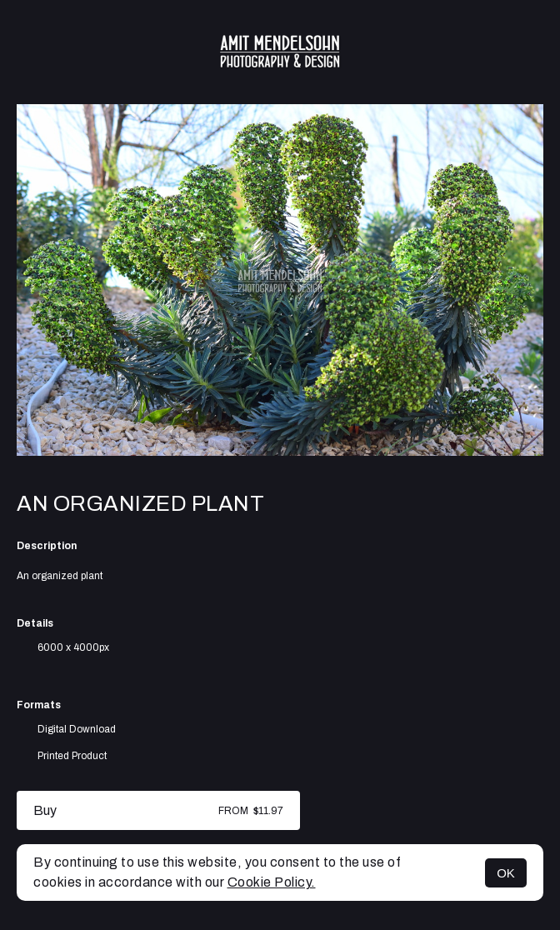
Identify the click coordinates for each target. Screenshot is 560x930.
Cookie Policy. (272, 882)
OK (506, 873)
